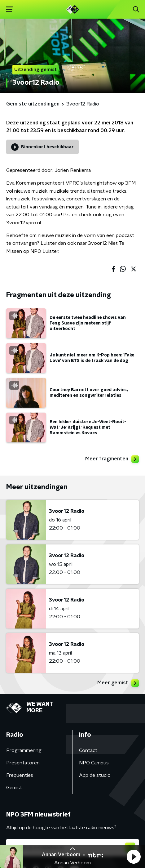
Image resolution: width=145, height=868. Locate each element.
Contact (88, 750)
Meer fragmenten (112, 459)
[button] (134, 857)
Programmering (24, 750)
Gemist (14, 788)
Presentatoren (23, 763)
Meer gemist (118, 683)
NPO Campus (94, 763)
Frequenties (20, 775)
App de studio (95, 775)
